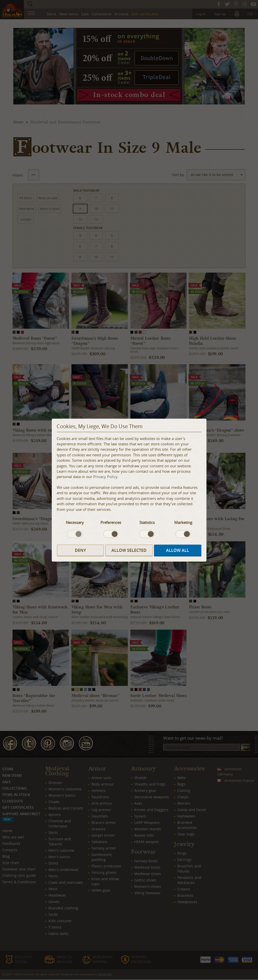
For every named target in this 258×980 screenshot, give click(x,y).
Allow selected (129, 550)
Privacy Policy (105, 477)
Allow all (178, 550)
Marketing (183, 522)
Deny (80, 550)
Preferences (111, 522)
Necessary (75, 522)
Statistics (147, 522)
